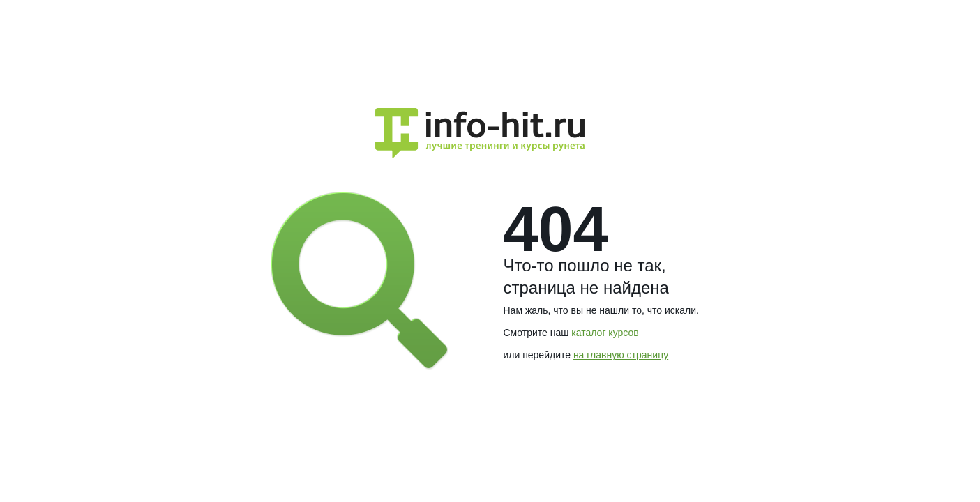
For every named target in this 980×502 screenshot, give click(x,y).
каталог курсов (605, 333)
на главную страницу (621, 355)
